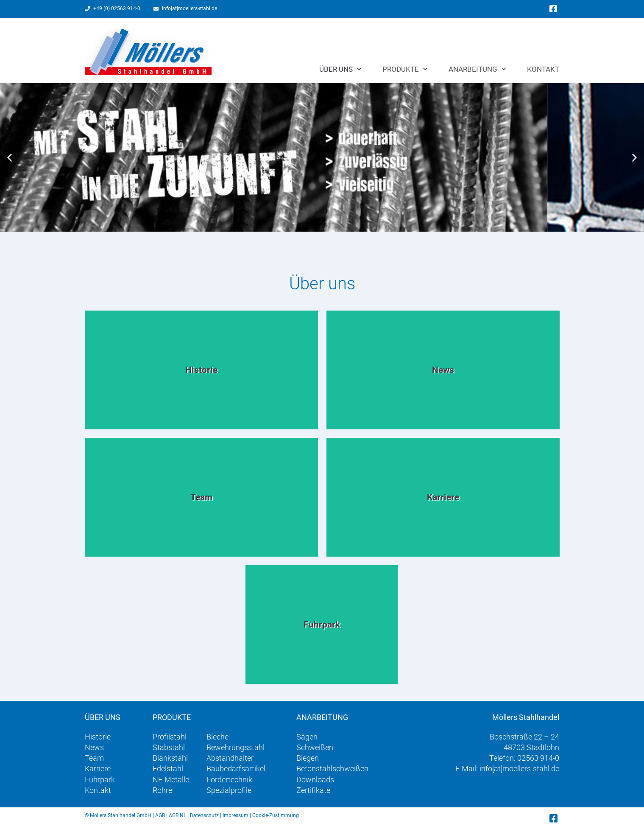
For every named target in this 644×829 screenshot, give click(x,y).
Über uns (340, 69)
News (94, 747)
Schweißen (315, 747)
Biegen (308, 758)
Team (94, 758)
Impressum (236, 815)
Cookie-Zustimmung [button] (276, 815)
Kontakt (543, 69)
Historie (98, 737)
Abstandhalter (230, 758)
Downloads (315, 780)
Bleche (217, 737)
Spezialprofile (229, 790)
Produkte (405, 69)
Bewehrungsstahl (236, 747)
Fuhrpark (100, 780)
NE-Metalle (171, 780)
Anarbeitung (477, 69)
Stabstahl (169, 747)
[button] (10, 158)
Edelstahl (168, 769)
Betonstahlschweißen (332, 769)
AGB (160, 815)
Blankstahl (170, 758)
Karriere (98, 769)
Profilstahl (170, 737)
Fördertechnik (229, 780)
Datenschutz (204, 815)
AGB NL (177, 815)
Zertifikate (313, 790)
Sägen (307, 737)
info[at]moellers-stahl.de (519, 769)
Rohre (162, 790)
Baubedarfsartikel (236, 769)
